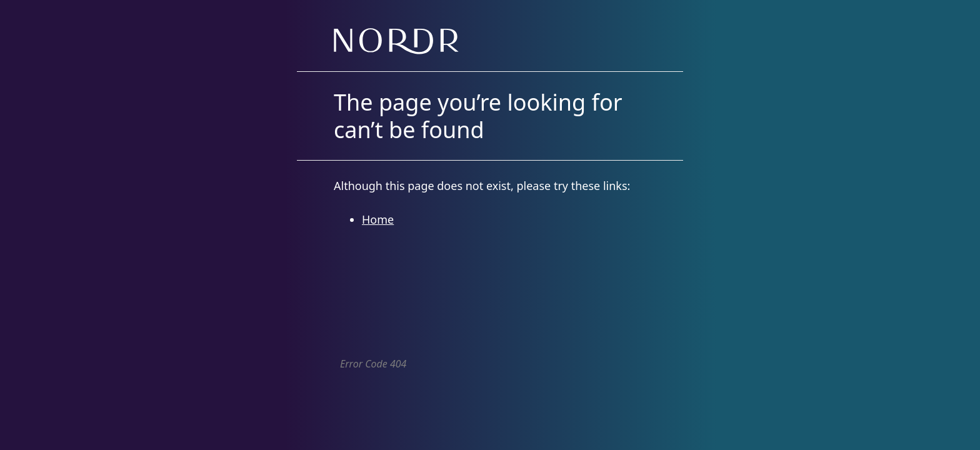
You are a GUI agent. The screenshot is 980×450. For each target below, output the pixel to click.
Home (378, 219)
